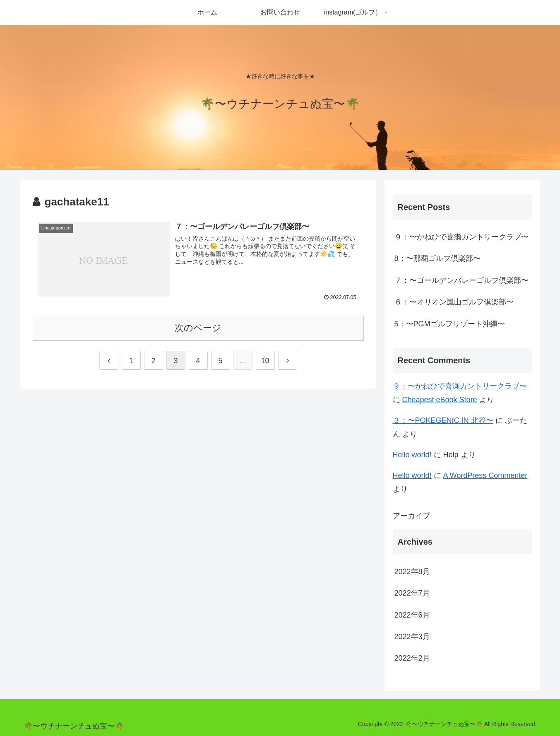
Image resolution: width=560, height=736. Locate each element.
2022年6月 (412, 615)
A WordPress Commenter (485, 475)
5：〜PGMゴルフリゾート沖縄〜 (450, 324)
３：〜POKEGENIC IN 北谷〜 (443, 420)
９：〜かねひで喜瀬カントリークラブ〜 (461, 237)
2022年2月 (412, 658)
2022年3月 (412, 637)
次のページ (198, 328)
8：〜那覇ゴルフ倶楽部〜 (437, 258)
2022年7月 (412, 593)
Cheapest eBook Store (440, 400)
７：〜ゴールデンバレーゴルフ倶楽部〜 (461, 280)
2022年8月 (412, 572)
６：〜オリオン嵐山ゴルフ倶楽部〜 (454, 302)
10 (265, 361)
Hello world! (412, 455)
